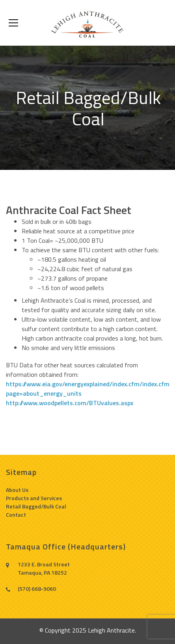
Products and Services (34, 498)
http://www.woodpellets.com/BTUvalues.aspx (70, 403)
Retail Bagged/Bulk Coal (36, 506)
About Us (17, 490)
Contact (16, 515)
